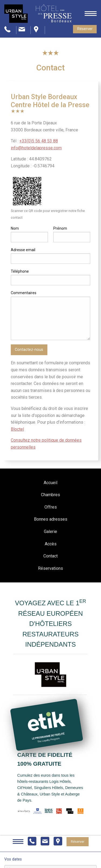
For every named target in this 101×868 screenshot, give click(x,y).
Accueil (50, 483)
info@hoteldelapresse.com (36, 148)
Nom (15, 228)
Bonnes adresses (51, 519)
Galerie (50, 532)
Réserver (85, 29)
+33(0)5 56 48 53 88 (39, 141)
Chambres (50, 495)
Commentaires (24, 293)
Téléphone (20, 271)
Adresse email (23, 250)
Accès (51, 544)
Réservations (50, 568)
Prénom (60, 228)
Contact (50, 556)
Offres (51, 507)
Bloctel (17, 429)
